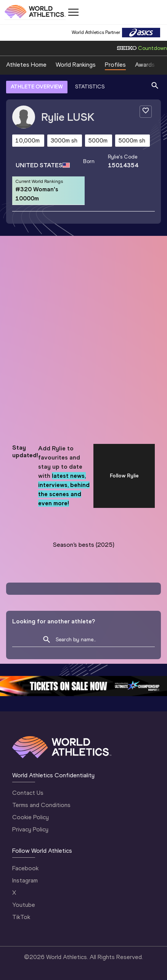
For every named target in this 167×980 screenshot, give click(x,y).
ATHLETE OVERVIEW (37, 87)
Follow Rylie (124, 476)
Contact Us (28, 793)
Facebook (25, 868)
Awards (145, 65)
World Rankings (76, 65)
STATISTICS (90, 87)
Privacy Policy (30, 829)
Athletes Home (26, 65)
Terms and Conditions (41, 805)
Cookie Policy (31, 817)
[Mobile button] (73, 12)
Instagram (25, 880)
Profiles (115, 65)
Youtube (24, 905)
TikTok (21, 917)
